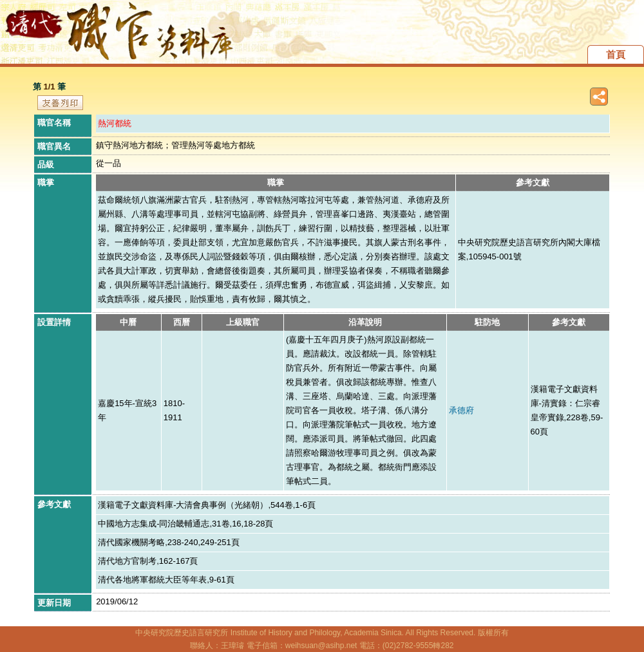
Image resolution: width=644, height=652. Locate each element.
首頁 (616, 54)
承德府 (461, 410)
